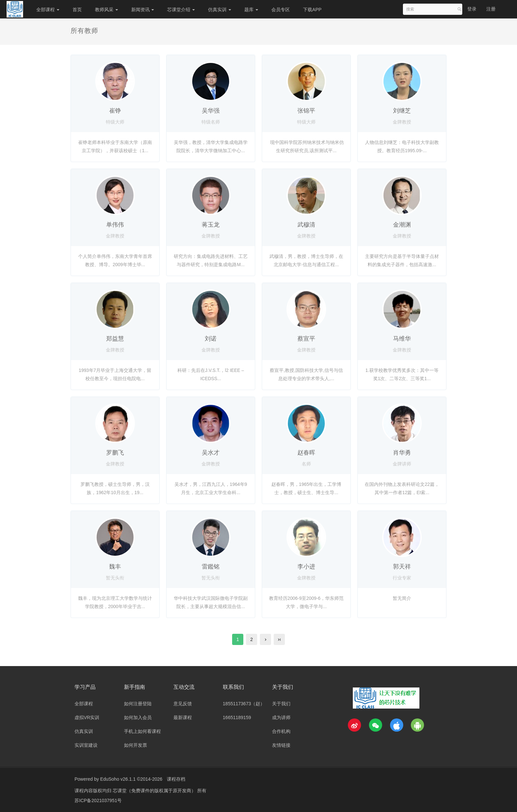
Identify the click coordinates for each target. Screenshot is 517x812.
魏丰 (115, 567)
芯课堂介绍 (181, 10)
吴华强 (211, 111)
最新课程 (183, 717)
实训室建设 (86, 745)
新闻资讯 (143, 10)
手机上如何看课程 (142, 731)
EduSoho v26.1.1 (118, 779)
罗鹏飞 (115, 453)
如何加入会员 (138, 717)
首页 (77, 10)
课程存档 (176, 779)
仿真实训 (220, 10)
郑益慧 (115, 339)
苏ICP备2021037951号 (98, 800)
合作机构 (281, 731)
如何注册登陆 (138, 704)
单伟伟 (115, 225)
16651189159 (237, 717)
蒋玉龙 (211, 225)
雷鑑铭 (211, 567)
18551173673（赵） (244, 704)
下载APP (312, 10)
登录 (472, 9)
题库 (251, 10)
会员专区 (281, 10)
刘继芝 (402, 111)
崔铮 (115, 111)
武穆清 (306, 225)
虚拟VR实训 (87, 717)
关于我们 (281, 704)
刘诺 (211, 339)
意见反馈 (183, 704)
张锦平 (306, 111)
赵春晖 (306, 453)
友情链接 (281, 745)
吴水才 (211, 453)
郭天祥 (402, 567)
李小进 (306, 567)
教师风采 (106, 10)
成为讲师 (281, 717)
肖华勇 (402, 453)
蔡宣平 (306, 339)
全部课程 (48, 10)
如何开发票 (136, 745)
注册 (491, 9)
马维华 (402, 339)
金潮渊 (402, 225)
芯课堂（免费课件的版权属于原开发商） (155, 791)
